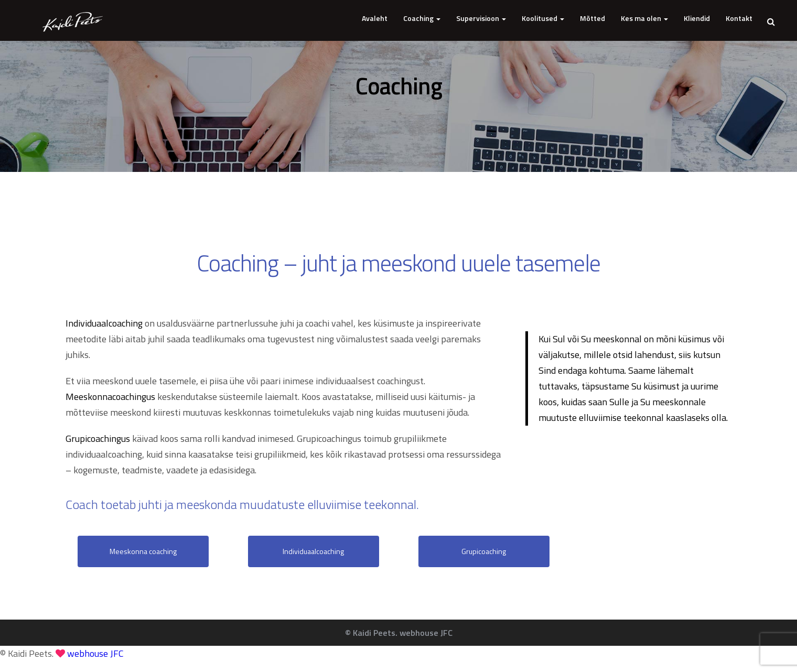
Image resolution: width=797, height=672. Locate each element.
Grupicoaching (484, 551)
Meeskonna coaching (143, 551)
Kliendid (697, 18)
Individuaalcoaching (104, 323)
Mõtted (593, 18)
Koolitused (543, 18)
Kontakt (739, 18)
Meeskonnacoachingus (110, 397)
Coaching (422, 18)
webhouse (95, 653)
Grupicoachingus (98, 438)
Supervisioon (481, 18)
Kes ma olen (644, 18)
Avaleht (375, 18)
